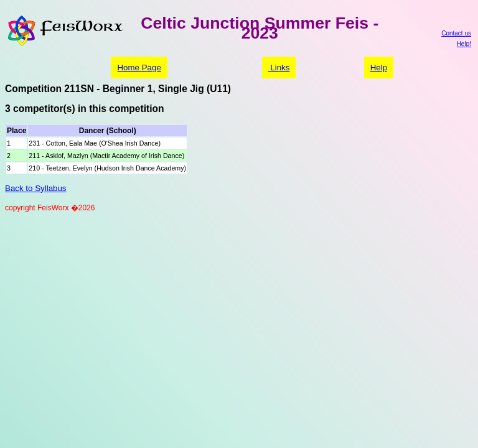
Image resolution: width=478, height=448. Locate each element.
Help (379, 68)
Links (279, 68)
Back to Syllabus (36, 188)
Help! (464, 44)
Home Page (139, 68)
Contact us (456, 33)
